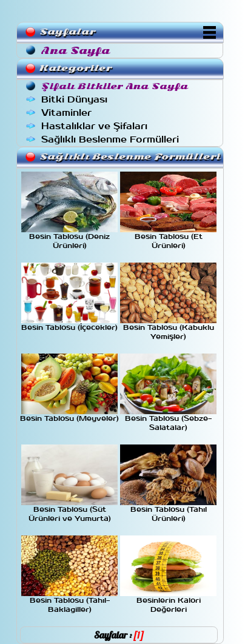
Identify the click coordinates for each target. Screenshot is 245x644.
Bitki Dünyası (74, 99)
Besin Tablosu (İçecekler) (70, 324)
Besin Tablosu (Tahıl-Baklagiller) (70, 602)
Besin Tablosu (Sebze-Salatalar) (169, 420)
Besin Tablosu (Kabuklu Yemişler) (169, 329)
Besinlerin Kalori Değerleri (169, 602)
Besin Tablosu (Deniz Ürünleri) (70, 238)
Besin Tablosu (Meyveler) (69, 415)
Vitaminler (66, 113)
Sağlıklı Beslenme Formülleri (110, 139)
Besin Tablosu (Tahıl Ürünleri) (169, 511)
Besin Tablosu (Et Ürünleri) (169, 238)
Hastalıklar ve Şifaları (94, 126)
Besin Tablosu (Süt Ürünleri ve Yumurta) (70, 511)
